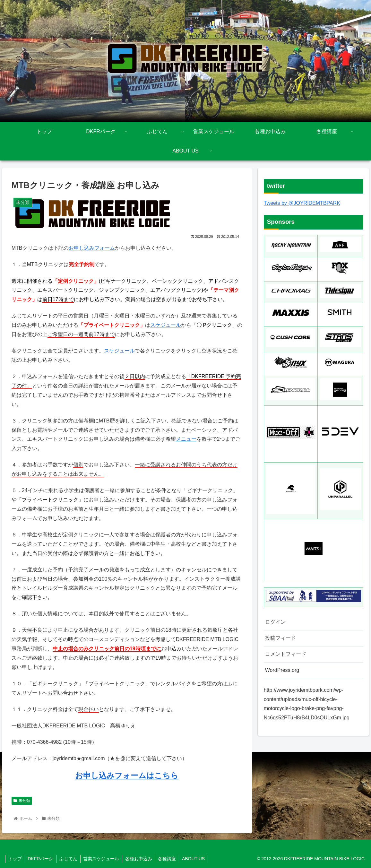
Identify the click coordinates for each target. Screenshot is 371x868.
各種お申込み (142, 859)
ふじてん (70, 859)
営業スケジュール (104, 859)
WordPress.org (282, 670)
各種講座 (171, 859)
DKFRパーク (42, 859)
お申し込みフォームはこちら (127, 775)
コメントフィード (286, 654)
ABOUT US (198, 859)
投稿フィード (280, 638)
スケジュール (166, 325)
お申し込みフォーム (92, 248)
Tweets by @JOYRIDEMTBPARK (302, 203)
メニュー (186, 439)
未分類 (22, 801)
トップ (15, 859)
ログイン (275, 622)
